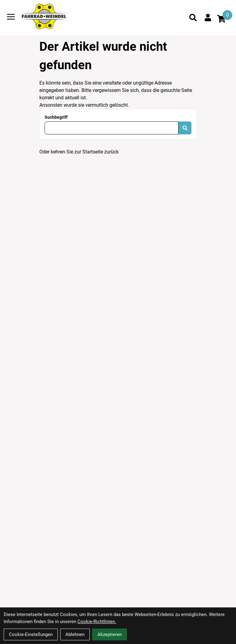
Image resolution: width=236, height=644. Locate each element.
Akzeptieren (110, 634)
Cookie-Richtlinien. (97, 622)
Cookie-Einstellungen (31, 634)
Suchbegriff (56, 117)
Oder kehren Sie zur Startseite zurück (79, 152)
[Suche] (193, 18)
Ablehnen (75, 634)
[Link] (11, 17)
